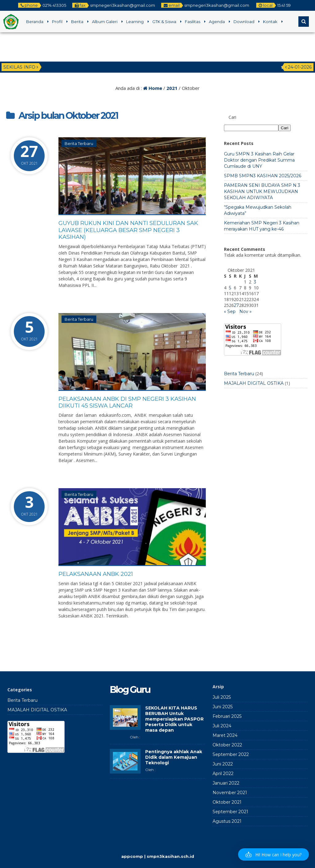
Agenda (217, 22)
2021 (172, 88)
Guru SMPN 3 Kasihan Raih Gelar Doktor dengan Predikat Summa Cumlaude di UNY (259, 160)
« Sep (230, 311)
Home (153, 88)
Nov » (245, 311)
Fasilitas (193, 22)
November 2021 (230, 793)
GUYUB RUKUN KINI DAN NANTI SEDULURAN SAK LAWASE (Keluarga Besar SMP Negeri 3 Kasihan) (128, 230)
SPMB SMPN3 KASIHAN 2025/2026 (263, 176)
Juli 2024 (222, 726)
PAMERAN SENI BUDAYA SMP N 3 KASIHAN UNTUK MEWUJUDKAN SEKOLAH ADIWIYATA (262, 191)
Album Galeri (105, 22)
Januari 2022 (226, 783)
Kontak (270, 22)
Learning (135, 22)
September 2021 (230, 812)
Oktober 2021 (227, 802)
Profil (57, 22)
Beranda (35, 22)
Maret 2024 (225, 735)
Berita (77, 22)
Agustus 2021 (227, 821)
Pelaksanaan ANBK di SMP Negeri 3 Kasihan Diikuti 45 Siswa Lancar (127, 402)
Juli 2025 (222, 697)
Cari (232, 117)
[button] (273, 854)
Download (244, 22)
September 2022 (231, 754)
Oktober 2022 (227, 745)
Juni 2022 (223, 764)
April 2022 (223, 774)
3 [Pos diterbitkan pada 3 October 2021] (255, 282)
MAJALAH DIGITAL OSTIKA (254, 383)
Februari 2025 (227, 716)
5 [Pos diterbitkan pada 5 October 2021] (230, 288)
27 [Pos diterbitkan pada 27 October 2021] (236, 305)
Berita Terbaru (79, 143)
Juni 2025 (223, 707)
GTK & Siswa (164, 22)
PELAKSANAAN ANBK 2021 (96, 574)
